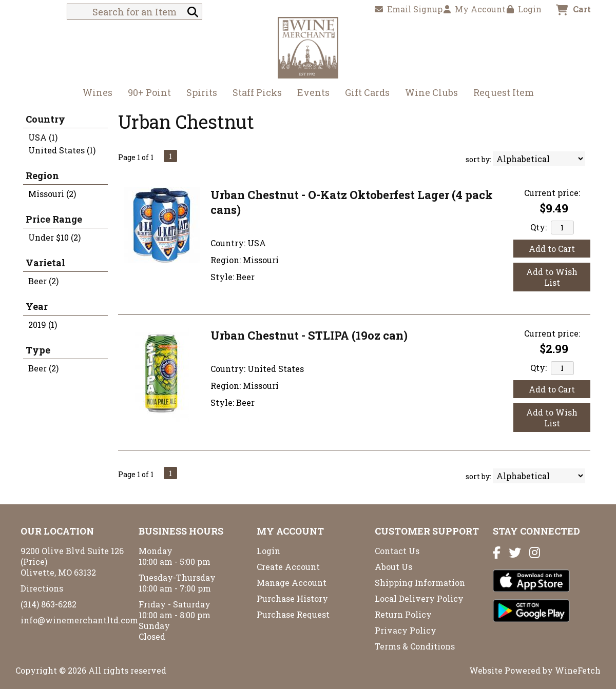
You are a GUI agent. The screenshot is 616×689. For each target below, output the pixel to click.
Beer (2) (43, 281)
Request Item (504, 92)
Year (37, 306)
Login (524, 9)
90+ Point (149, 92)
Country (45, 119)
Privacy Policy (406, 630)
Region (42, 175)
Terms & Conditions (415, 646)
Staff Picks (257, 92)
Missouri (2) (52, 194)
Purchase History (292, 598)
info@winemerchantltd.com (79, 620)
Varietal (45, 263)
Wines (94, 94)
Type (38, 350)
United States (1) (62, 150)
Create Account (288, 567)
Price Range (54, 219)
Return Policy (403, 614)
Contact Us (397, 551)
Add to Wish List (552, 277)
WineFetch (578, 670)
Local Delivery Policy (419, 598)
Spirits (198, 94)
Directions (42, 588)
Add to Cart (552, 249)
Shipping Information (420, 583)
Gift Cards (367, 92)
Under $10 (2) (54, 237)
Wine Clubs (428, 94)
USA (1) (43, 137)
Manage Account (292, 583)
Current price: (552, 193)
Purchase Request (293, 614)
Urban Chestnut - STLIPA (309, 335)
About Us (393, 567)
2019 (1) (43, 324)
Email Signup (409, 9)
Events (313, 92)
